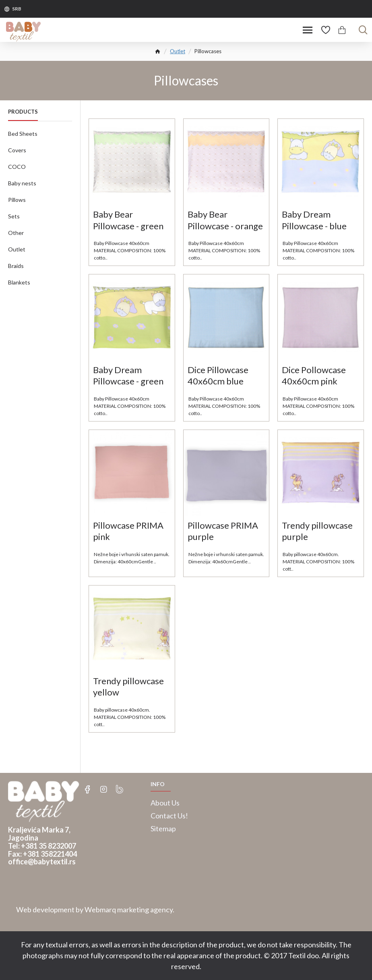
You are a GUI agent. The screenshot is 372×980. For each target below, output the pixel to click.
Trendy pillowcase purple (317, 531)
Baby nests (22, 183)
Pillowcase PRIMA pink (128, 531)
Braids (16, 266)
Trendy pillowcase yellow (128, 687)
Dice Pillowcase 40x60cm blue (218, 376)
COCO (17, 167)
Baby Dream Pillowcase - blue (314, 220)
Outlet (178, 51)
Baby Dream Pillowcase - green (128, 376)
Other (16, 233)
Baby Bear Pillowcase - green (128, 220)
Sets (14, 216)
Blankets (19, 282)
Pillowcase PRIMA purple (223, 531)
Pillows (17, 200)
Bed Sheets (23, 134)
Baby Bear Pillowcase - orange (225, 220)
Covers (17, 150)
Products (23, 112)
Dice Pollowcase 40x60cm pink (314, 376)
